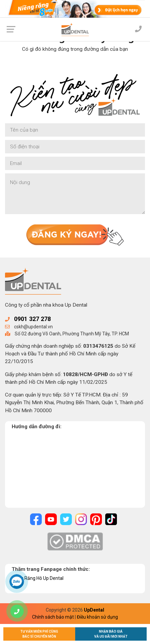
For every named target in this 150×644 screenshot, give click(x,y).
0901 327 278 (32, 319)
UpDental (94, 610)
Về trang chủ (75, 65)
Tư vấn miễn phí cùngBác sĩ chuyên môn (39, 634)
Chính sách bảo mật (53, 617)
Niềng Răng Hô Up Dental (38, 578)
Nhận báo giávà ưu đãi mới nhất (111, 634)
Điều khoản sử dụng (97, 617)
